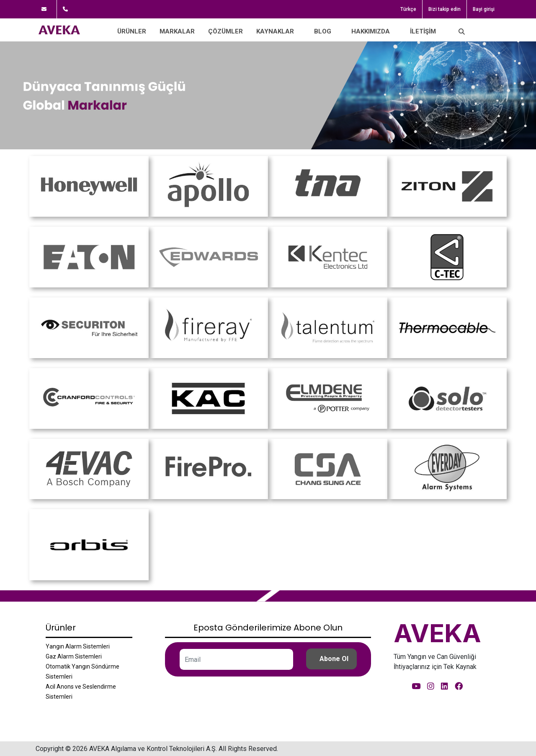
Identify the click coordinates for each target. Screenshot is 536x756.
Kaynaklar (275, 31)
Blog (323, 31)
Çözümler (225, 31)
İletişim (423, 31)
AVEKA (437, 633)
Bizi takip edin (445, 9)
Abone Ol (334, 659)
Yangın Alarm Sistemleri (78, 646)
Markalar (177, 31)
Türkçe (408, 9)
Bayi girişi (484, 9)
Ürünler (132, 31)
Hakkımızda (371, 31)
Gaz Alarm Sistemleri (74, 656)
